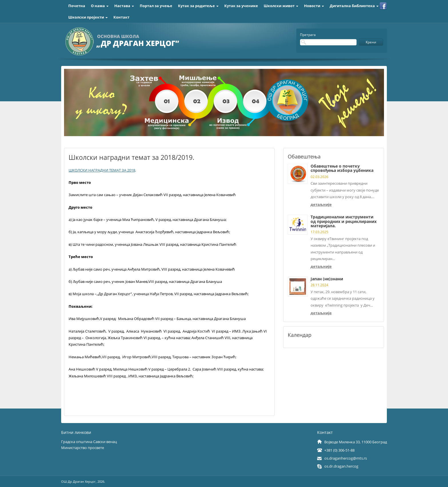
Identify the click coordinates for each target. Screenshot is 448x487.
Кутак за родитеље (198, 6)
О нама (100, 6)
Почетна (77, 6)
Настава (124, 6)
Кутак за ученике (241, 6)
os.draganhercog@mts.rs (346, 458)
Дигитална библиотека (354, 6)
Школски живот (281, 6)
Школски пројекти (88, 17)
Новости (314, 6)
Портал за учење (156, 6)
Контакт (121, 17)
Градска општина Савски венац (89, 442)
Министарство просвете (83, 448)
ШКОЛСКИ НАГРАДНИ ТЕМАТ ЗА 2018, (102, 170)
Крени (371, 42)
